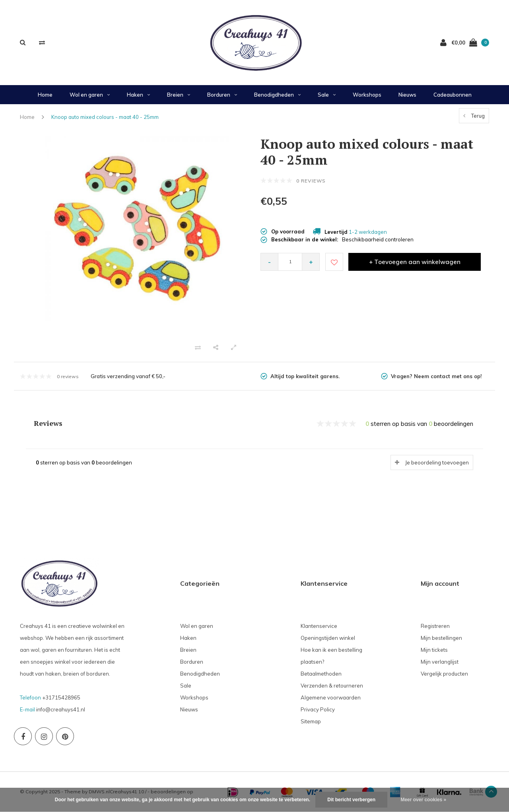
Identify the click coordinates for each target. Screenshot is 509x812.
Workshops (367, 95)
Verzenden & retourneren (332, 686)
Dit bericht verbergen (351, 800)
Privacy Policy (318, 709)
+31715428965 (61, 697)
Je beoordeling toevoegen (437, 462)
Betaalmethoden (321, 674)
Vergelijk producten (444, 674)
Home (45, 95)
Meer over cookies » (423, 800)
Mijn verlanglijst (440, 662)
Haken (138, 95)
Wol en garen (90, 95)
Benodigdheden (277, 95)
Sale (327, 95)
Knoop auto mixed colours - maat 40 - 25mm (105, 117)
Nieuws (407, 95)
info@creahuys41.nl (61, 709)
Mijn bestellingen (441, 638)
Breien (179, 95)
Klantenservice (319, 626)
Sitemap (311, 721)
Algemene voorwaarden (331, 697)
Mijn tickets (434, 650)
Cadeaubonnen (453, 95)
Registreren (435, 626)
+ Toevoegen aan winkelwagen (415, 262)
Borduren (222, 95)
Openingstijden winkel (328, 638)
